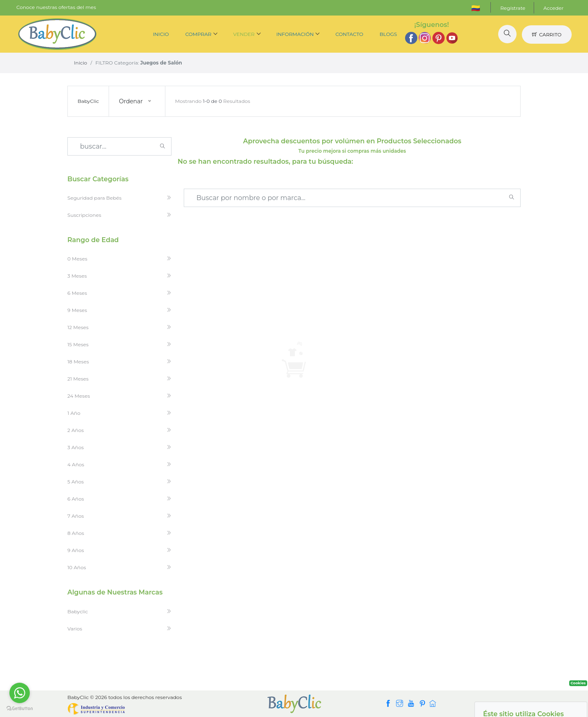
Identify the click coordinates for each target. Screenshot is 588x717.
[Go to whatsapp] (20, 693)
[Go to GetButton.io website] (20, 709)
